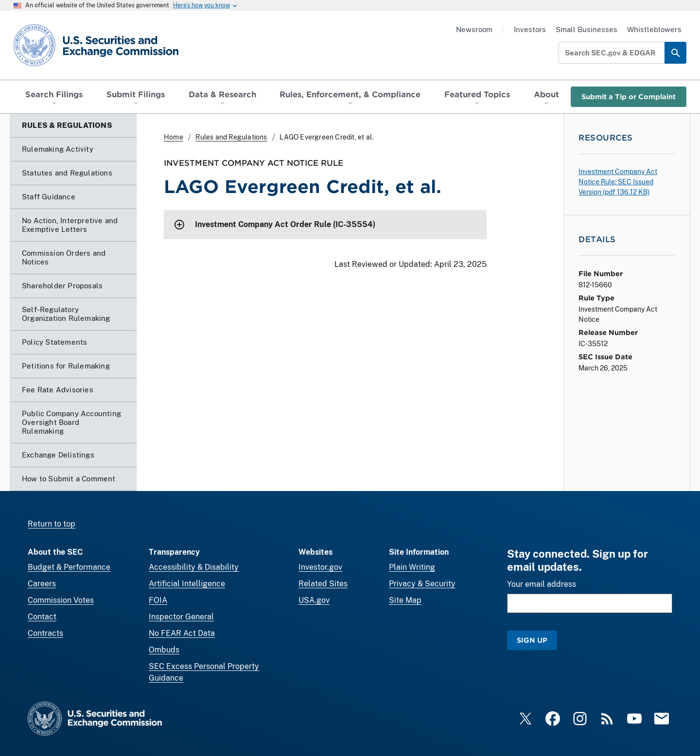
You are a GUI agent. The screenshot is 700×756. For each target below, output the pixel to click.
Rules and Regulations (231, 137)
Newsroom (474, 29)
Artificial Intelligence (187, 584)
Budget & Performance (69, 567)
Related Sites (323, 584)
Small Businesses (586, 29)
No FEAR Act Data (182, 633)
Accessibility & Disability (194, 567)
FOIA (158, 600)
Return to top (52, 524)
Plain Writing (412, 567)
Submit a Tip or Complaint (629, 97)
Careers (42, 584)
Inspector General (181, 617)
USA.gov (314, 600)
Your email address (542, 584)
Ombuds (164, 650)
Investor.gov (320, 567)
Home (174, 137)
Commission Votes (61, 600)
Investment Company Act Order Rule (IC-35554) (285, 224)
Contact (42, 617)
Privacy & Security (422, 584)
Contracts (45, 633)
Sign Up (532, 640)
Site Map (405, 600)
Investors (530, 29)
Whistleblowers (654, 29)
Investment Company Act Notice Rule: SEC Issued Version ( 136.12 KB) (618, 182)
